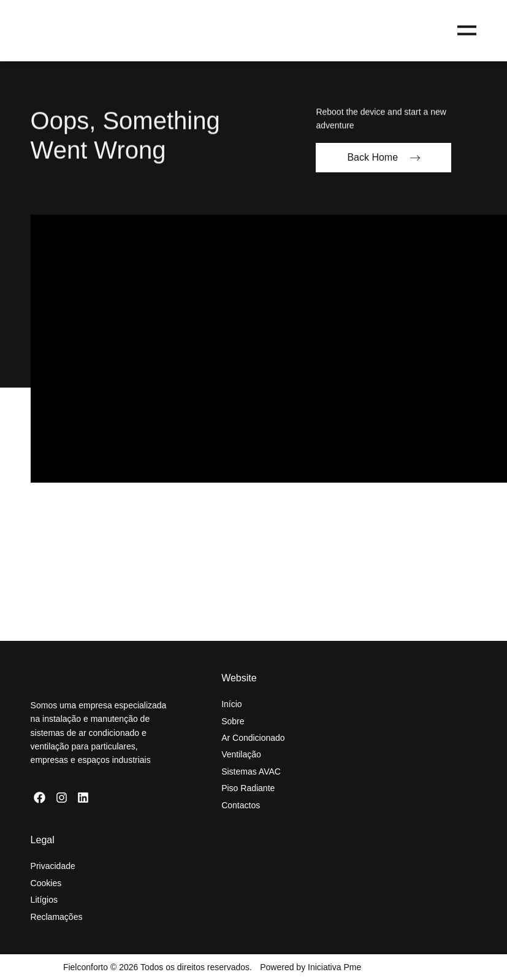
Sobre (233, 721)
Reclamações (57, 917)
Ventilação (241, 754)
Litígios (44, 900)
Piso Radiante (248, 788)
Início (231, 704)
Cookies (46, 883)
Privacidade (53, 866)
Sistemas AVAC (251, 771)
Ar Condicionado (253, 738)
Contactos (241, 805)
